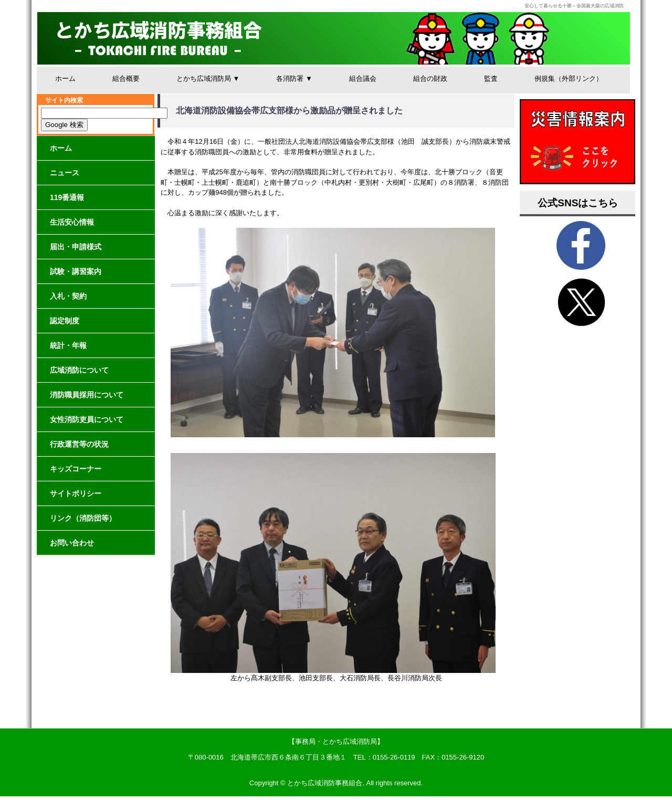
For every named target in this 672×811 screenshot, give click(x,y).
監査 (491, 78)
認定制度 (65, 321)
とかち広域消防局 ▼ (208, 78)
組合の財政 (430, 78)
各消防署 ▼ (294, 78)
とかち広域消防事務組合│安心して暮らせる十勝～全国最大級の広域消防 (333, 38)
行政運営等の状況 (79, 444)
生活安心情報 (72, 222)
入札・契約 (68, 296)
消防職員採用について (87, 395)
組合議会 (363, 78)
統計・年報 (68, 345)
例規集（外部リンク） (569, 78)
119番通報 (67, 197)
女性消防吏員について (87, 419)
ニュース (65, 173)
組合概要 (126, 78)
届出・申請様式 (76, 247)
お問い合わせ (72, 543)
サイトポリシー (76, 493)
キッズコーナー (76, 469)
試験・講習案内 (76, 271)
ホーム (65, 78)
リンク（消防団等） (83, 518)
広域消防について (79, 370)
